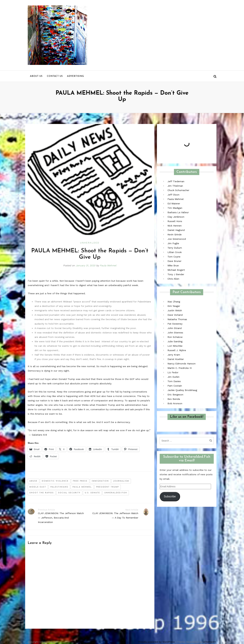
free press (80, 481)
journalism (121, 481)
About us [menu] (36, 76)
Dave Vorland (175, 315)
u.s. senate (92, 493)
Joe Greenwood (177, 239)
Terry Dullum (175, 248)
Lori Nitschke (175, 346)
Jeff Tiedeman (176, 181)
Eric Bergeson (175, 395)
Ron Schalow (175, 337)
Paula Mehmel (108, 265)
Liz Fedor (173, 372)
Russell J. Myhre (177, 350)
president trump (108, 487)
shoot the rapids (42, 493)
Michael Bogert (176, 270)
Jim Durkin (173, 377)
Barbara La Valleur (178, 212)
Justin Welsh (175, 310)
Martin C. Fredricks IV (180, 368)
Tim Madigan (175, 208)
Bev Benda (174, 399)
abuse (33, 481)
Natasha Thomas (177, 319)
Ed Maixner (174, 203)
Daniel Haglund (176, 230)
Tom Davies (174, 381)
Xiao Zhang (174, 302)
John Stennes (175, 333)
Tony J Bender (176, 274)
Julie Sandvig (175, 341)
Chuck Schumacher (178, 190)
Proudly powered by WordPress (156, 642)
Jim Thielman (175, 186)
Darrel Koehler (176, 359)
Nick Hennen (175, 226)
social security (69, 493)
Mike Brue (173, 265)
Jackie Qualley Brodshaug (182, 390)
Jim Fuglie (173, 243)
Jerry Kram (174, 355)
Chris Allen (173, 279)
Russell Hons (175, 221)
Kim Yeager (174, 306)
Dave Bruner (174, 261)
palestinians (59, 487)
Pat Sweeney (175, 324)
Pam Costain (175, 386)
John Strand (175, 328)
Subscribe (170, 496)
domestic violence (55, 481)
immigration (100, 481)
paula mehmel (82, 487)
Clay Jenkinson (176, 217)
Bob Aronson (175, 403)
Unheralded (90, 243)
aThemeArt (209, 642)
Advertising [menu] (75, 76)
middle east (38, 487)
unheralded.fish (116, 493)
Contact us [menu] (55, 76)
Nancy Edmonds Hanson (182, 364)
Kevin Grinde (175, 234)
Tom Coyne (174, 257)
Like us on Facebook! (187, 417)
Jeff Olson (173, 195)
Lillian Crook (175, 252)
